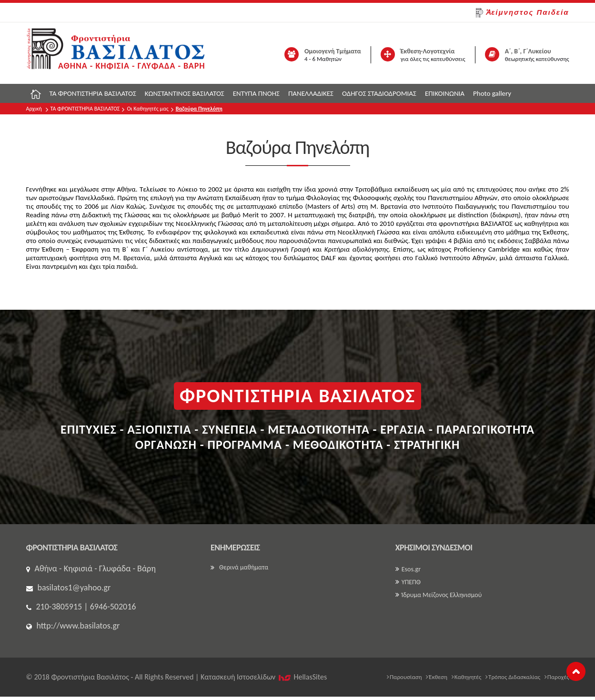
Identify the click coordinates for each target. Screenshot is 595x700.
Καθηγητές (467, 677)
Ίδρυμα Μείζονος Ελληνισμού (439, 595)
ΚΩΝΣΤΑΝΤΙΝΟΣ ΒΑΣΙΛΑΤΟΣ (185, 93)
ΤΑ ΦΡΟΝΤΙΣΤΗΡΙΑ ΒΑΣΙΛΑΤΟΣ (93, 93)
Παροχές (557, 677)
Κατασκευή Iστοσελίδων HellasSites (264, 677)
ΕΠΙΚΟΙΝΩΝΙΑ (445, 93)
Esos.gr (408, 569)
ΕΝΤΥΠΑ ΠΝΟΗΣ (256, 93)
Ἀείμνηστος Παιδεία (522, 13)
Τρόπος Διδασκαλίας (513, 677)
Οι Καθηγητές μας (147, 109)
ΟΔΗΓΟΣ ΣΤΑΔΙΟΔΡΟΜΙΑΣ (379, 93)
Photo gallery (492, 93)
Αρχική (34, 109)
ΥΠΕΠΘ (408, 582)
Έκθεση (437, 677)
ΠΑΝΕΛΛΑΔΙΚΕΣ (311, 93)
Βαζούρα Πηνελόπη (199, 109)
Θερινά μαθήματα (239, 567)
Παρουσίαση (404, 677)
